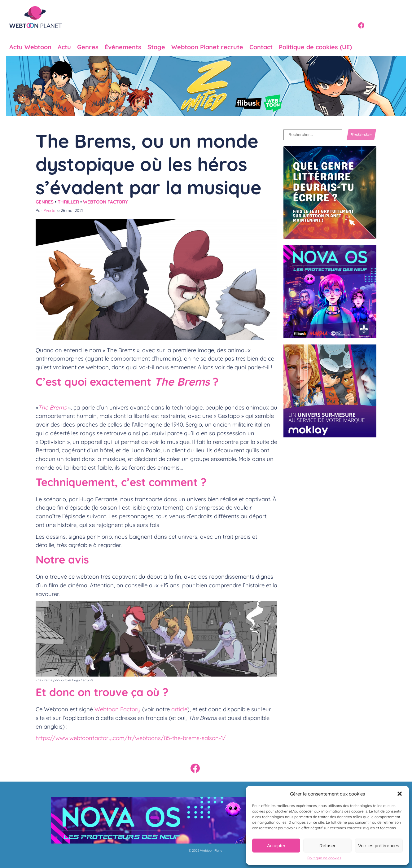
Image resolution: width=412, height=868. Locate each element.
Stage (156, 47)
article (179, 709)
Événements (123, 47)
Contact (261, 47)
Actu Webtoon (30, 47)
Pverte (49, 210)
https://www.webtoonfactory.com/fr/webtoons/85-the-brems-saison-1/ (131, 738)
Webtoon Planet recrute (207, 47)
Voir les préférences (379, 846)
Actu (64, 47)
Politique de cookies (324, 858)
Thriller (68, 202)
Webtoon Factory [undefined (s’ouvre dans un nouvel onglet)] (118, 709)
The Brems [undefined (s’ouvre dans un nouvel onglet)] (52, 407)
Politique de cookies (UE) (315, 47)
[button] (400, 794)
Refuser (328, 846)
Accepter (276, 846)
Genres (88, 47)
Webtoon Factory (105, 202)
